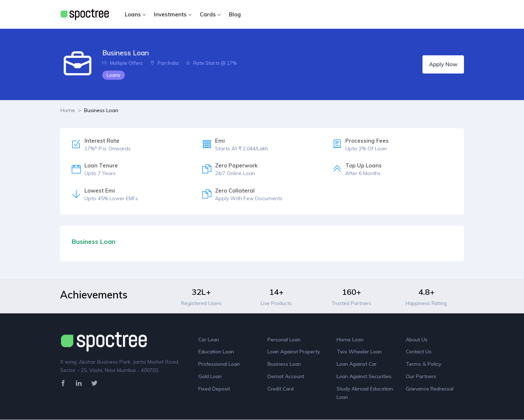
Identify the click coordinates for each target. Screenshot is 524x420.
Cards (210, 14)
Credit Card (281, 388)
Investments (172, 14)
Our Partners (421, 376)
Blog (235, 14)
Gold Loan (210, 376)
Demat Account (286, 376)
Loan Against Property (294, 352)
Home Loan (350, 339)
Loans (135, 14)
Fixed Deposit (214, 388)
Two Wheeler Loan (359, 352)
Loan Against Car (357, 364)
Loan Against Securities (364, 376)
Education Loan (216, 352)
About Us (417, 339)
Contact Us (419, 352)
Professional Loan (219, 364)
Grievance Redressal (430, 388)
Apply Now (443, 64)
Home (68, 110)
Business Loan (284, 364)
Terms (414, 364)
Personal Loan (284, 339)
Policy (434, 364)
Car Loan (209, 339)
